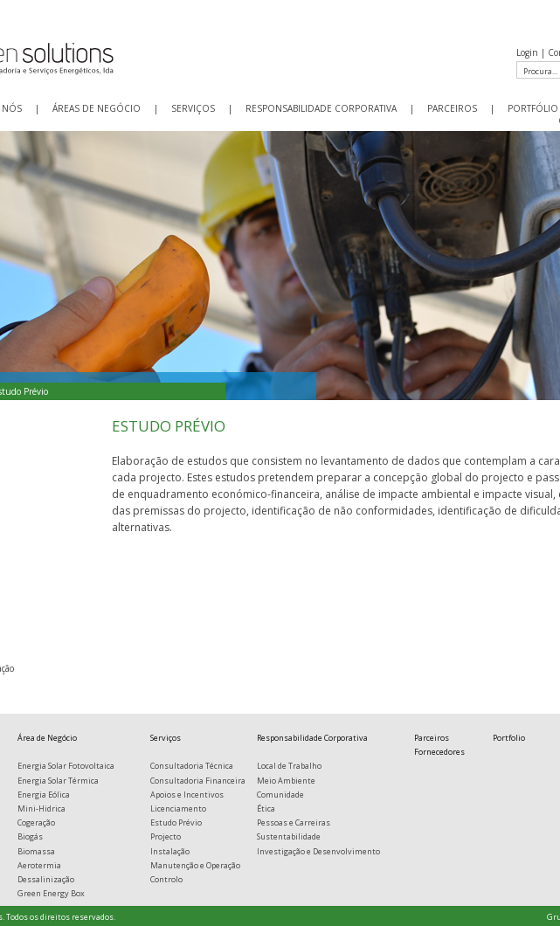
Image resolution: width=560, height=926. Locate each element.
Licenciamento (178, 809)
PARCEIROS (452, 108)
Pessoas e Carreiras (294, 822)
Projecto (166, 836)
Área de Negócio (47, 738)
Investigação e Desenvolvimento (318, 851)
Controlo (166, 879)
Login (527, 52)
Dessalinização (46, 879)
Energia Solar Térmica (58, 781)
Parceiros (432, 738)
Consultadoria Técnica (192, 766)
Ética (266, 809)
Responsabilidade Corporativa (312, 738)
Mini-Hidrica (41, 809)
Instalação (170, 851)
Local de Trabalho (289, 766)
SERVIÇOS (193, 108)
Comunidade (280, 795)
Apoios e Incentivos (187, 795)
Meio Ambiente (286, 781)
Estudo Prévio (176, 822)
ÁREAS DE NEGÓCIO (97, 108)
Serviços (166, 738)
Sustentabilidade (289, 836)
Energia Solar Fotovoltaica (66, 766)
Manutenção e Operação (195, 865)
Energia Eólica (44, 795)
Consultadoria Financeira (198, 781)
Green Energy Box (51, 893)
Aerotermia (39, 865)
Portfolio (509, 738)
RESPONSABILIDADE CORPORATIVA (321, 108)
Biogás (30, 836)
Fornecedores (439, 752)
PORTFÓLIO (533, 108)
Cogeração (36, 822)
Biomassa (36, 851)
